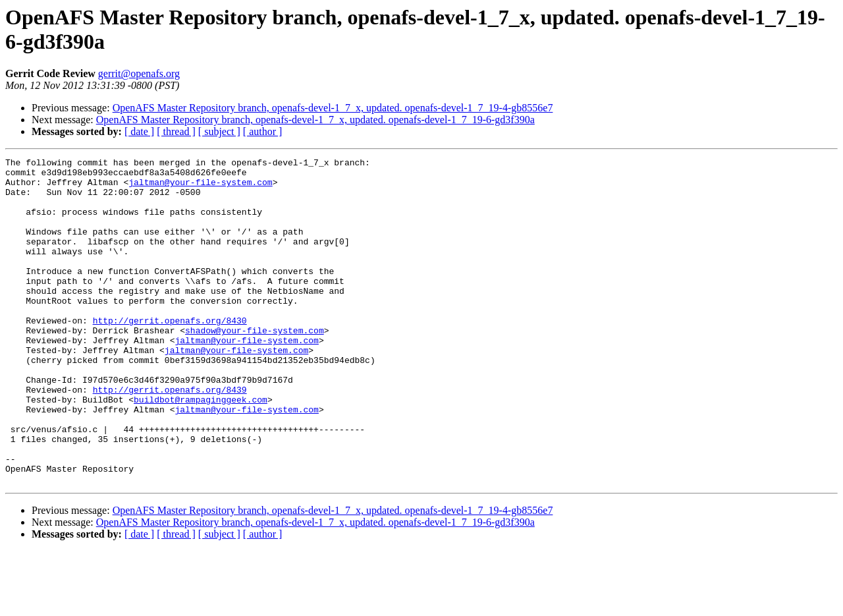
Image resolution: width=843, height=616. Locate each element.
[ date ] (139, 131)
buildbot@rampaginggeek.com (201, 449)
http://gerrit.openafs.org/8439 (170, 437)
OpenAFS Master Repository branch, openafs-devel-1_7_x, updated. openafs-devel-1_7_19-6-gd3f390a (315, 120)
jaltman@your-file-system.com (200, 188)
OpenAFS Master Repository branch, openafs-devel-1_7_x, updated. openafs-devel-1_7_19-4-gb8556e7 (333, 108)
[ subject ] (219, 131)
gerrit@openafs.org (139, 73)
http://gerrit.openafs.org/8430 (170, 354)
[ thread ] (176, 131)
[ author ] (263, 131)
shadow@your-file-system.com (255, 366)
